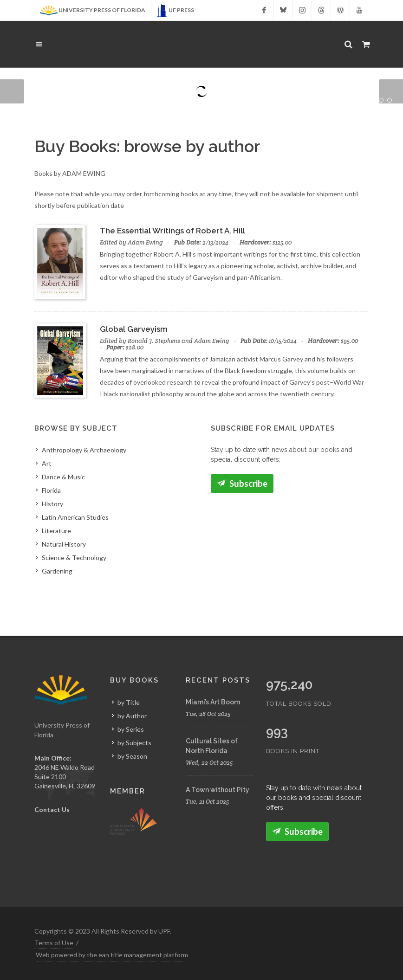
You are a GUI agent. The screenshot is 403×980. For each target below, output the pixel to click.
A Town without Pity (218, 790)
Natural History (64, 544)
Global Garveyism (134, 329)
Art (47, 463)
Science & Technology (74, 558)
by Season (132, 756)
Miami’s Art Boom (213, 702)
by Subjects (134, 743)
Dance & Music (63, 477)
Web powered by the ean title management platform (112, 955)
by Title (129, 702)
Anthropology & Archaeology (84, 450)
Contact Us (52, 809)
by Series (131, 729)
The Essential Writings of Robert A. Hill (172, 231)
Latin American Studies (75, 517)
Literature (56, 531)
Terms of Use (54, 943)
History (52, 504)
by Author (132, 716)
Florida (51, 490)
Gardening (57, 571)
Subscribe (242, 483)
